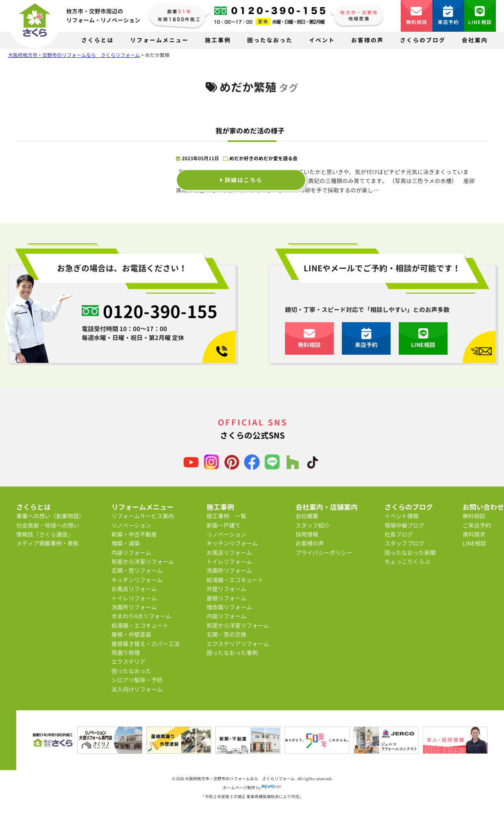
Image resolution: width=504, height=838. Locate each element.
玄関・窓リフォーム (137, 571)
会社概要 (307, 516)
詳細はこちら (241, 180)
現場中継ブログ (404, 525)
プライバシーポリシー (324, 553)
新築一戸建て (224, 525)
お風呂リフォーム (134, 589)
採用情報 (307, 534)
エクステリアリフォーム (238, 644)
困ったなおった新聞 (410, 553)
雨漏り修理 (126, 653)
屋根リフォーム (226, 598)
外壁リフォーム (226, 589)
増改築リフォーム (229, 607)
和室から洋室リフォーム (143, 562)
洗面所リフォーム (134, 607)
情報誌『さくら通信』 (45, 534)
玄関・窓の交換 (226, 634)
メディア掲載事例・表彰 (48, 543)
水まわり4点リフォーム (141, 616)
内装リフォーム (131, 553)
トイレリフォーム (134, 598)
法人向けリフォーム (137, 689)
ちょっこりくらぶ (407, 562)
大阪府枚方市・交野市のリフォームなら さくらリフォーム (240, 779)
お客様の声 (367, 40)
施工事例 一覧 (226, 516)
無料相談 (417, 16)
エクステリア (128, 662)
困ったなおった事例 (232, 653)
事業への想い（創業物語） (50, 516)
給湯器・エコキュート (140, 625)
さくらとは (98, 40)
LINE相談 (480, 16)
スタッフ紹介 (313, 525)
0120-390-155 (160, 312)
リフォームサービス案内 (143, 516)
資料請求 (474, 534)
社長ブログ (399, 534)
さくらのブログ (423, 40)
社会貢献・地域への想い (48, 525)
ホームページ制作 (239, 788)
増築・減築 (126, 543)
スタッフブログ (404, 543)
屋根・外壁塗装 (131, 634)
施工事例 (218, 40)
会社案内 (475, 40)
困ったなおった (270, 40)
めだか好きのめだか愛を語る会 (263, 158)
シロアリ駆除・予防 (137, 680)
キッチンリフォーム (137, 580)
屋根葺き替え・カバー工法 (146, 644)
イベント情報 (402, 516)
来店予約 (449, 16)
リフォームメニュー (159, 40)
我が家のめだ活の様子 (250, 131)
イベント (322, 40)
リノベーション (131, 525)
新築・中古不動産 (134, 534)
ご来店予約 (477, 525)
